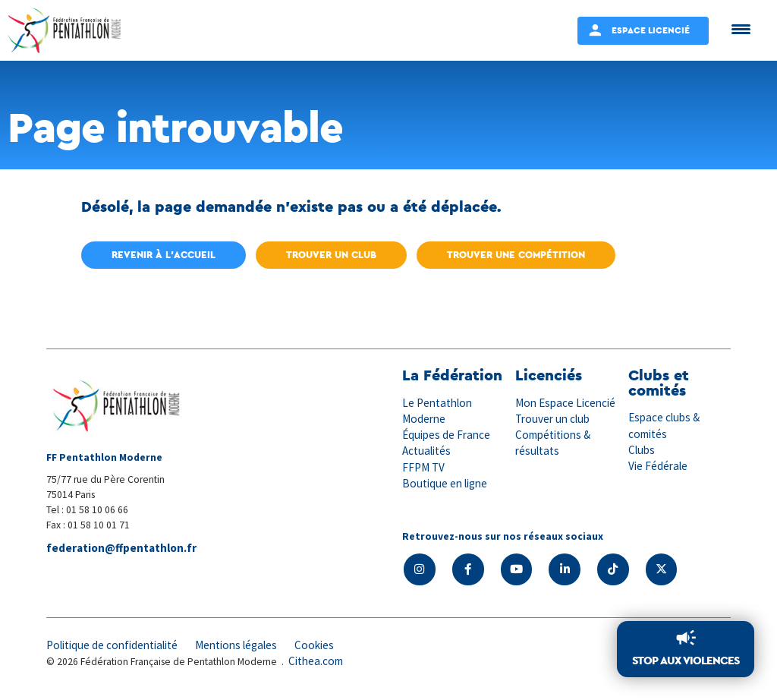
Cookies (314, 645)
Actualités (426, 451)
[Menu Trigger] (741, 28)
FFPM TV (423, 467)
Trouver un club (331, 255)
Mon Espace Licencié (565, 403)
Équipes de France (446, 435)
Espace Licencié (651, 30)
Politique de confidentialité (112, 645)
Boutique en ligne (445, 483)
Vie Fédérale (658, 466)
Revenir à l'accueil (164, 255)
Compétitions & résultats (553, 443)
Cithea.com (316, 661)
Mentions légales (236, 645)
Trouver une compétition (516, 255)
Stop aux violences (686, 660)
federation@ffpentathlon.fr (121, 548)
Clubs (642, 450)
